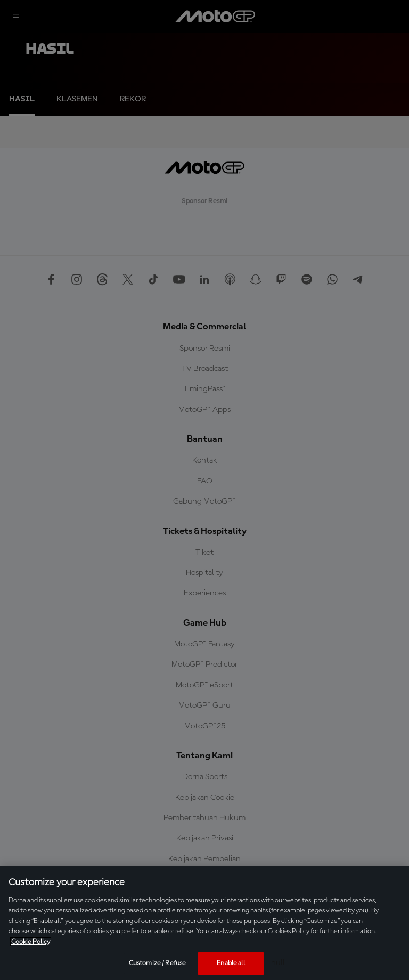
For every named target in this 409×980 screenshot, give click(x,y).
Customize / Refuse (157, 963)
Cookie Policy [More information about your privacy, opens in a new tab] (31, 942)
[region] (204, 923)
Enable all (231, 963)
